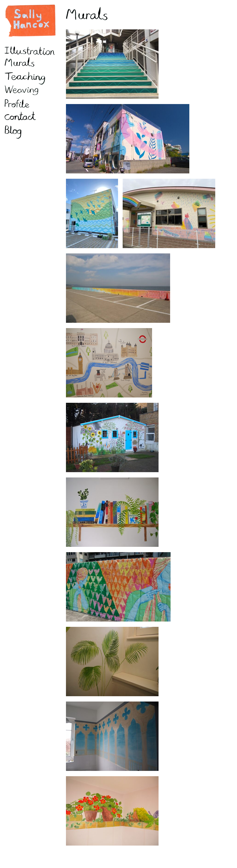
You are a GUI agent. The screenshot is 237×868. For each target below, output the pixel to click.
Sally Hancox (30, 21)
